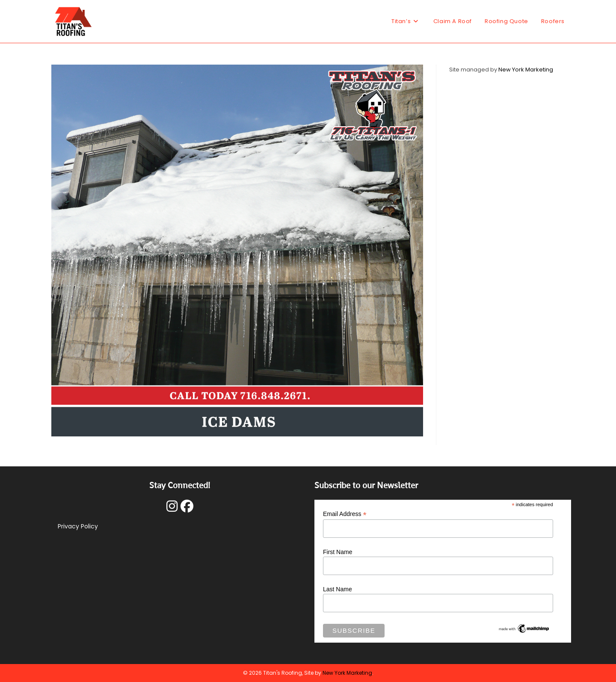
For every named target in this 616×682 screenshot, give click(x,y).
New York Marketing (526, 70)
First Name (338, 552)
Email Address (345, 514)
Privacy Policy (78, 526)
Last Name (338, 589)
